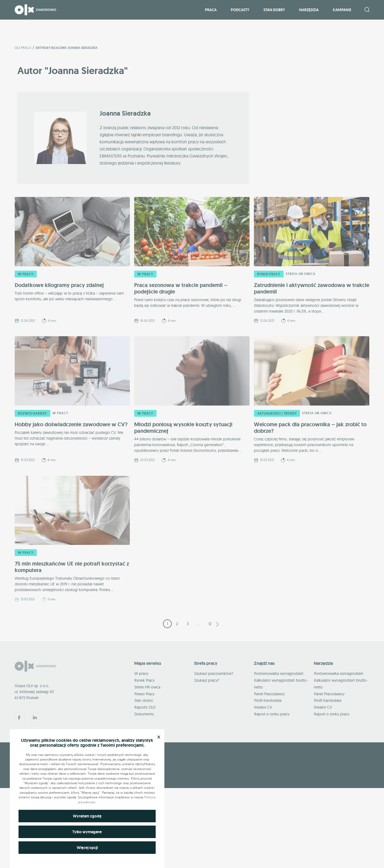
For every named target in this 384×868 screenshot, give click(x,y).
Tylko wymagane (87, 832)
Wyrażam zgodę (87, 816)
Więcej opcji (87, 848)
